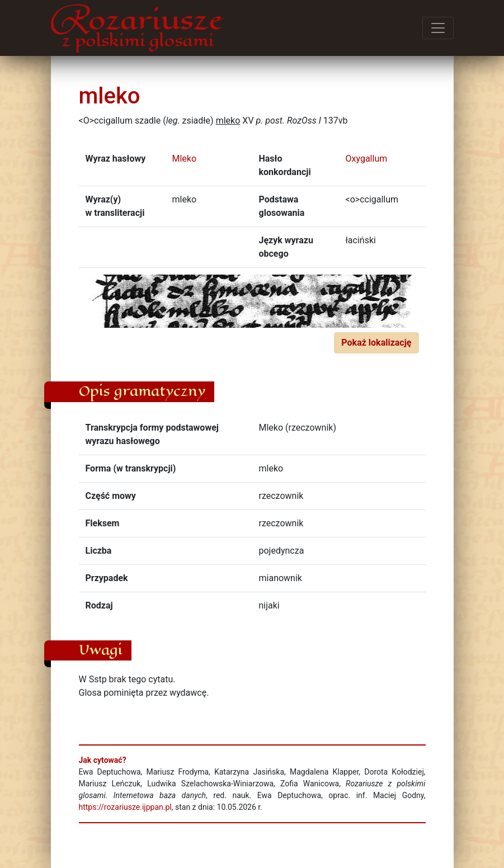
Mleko (185, 159)
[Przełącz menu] (438, 28)
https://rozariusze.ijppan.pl (125, 807)
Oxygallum (367, 159)
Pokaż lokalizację (376, 343)
